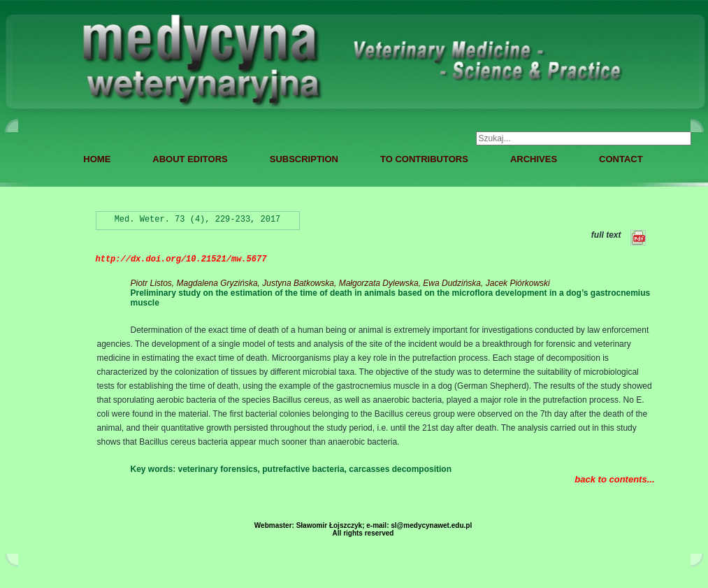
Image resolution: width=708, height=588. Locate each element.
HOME (97, 159)
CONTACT (621, 159)
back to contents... (614, 479)
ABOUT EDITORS (190, 159)
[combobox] (584, 138)
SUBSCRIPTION (304, 159)
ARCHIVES (534, 159)
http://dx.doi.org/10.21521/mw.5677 (181, 259)
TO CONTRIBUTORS (424, 159)
